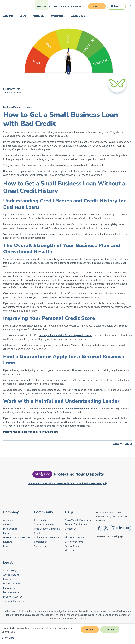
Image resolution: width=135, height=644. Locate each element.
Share (117, 444)
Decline (110, 629)
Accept (90, 629)
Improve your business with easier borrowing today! (31, 432)
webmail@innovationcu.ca (114, 517)
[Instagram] (113, 528)
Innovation (14, 89)
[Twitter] (106, 528)
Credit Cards (58, 16)
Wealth (65, 7)
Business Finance (12, 107)
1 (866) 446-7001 (113, 513)
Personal (41, 7)
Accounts (8, 16)
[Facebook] (99, 528)
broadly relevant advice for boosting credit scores (66, 335)
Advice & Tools (79, 16)
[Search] (131, 6)
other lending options (79, 409)
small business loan (53, 234)
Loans (23, 16)
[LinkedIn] (120, 528)
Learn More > (9, 638)
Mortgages (39, 16)
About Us (76, 7)
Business (54, 7)
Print (128, 444)
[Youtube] (128, 528)
